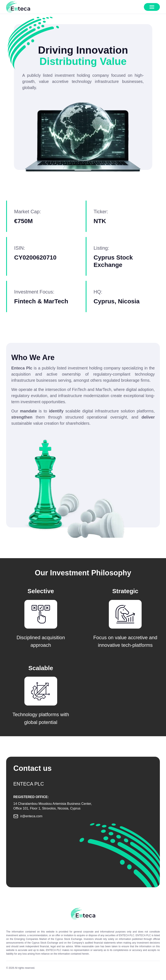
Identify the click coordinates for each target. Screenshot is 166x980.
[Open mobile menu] (152, 7)
